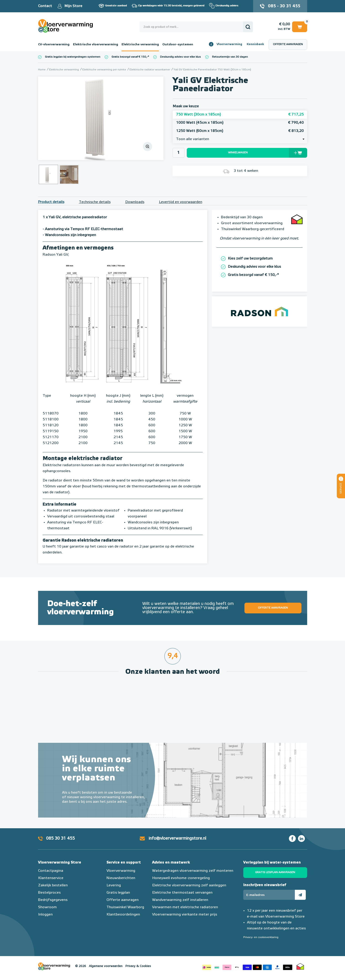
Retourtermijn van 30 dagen (230, 57)
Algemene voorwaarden (106, 966)
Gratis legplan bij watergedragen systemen (73, 57)
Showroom (47, 907)
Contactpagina (51, 871)
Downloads (135, 202)
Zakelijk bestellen (53, 885)
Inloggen (45, 915)
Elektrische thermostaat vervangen (182, 893)
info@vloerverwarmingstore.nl (177, 839)
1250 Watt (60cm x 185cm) (240, 131)
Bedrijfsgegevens (53, 900)
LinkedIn (301, 839)
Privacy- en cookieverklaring (261, 937)
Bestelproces (49, 893)
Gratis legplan (118, 893)
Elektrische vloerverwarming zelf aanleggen (189, 885)
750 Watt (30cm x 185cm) (240, 115)
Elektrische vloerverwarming (96, 44)
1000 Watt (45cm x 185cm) (240, 123)
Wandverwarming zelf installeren (180, 900)
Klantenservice (51, 878)
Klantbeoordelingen (123, 915)
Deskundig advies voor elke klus (180, 57)
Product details (51, 202)
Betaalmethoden (247, 966)
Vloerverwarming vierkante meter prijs (185, 915)
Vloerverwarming (229, 44)
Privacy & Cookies (138, 966)
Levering (114, 885)
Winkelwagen (300, 27)
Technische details (95, 202)
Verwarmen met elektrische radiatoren (185, 907)
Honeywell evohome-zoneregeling (181, 878)
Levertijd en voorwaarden (181, 202)
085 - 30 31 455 (284, 6)
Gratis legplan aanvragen (275, 872)
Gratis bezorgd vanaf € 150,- (130, 57)
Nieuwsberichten (121, 878)
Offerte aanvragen (288, 44)
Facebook (292, 839)
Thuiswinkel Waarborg (125, 907)
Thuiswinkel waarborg (300, 966)
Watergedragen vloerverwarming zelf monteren (193, 871)
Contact (45, 6)
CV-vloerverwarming (54, 44)
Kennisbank (255, 44)
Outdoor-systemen (178, 44)
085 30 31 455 (60, 839)
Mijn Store (73, 6)
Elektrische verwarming (140, 44)
